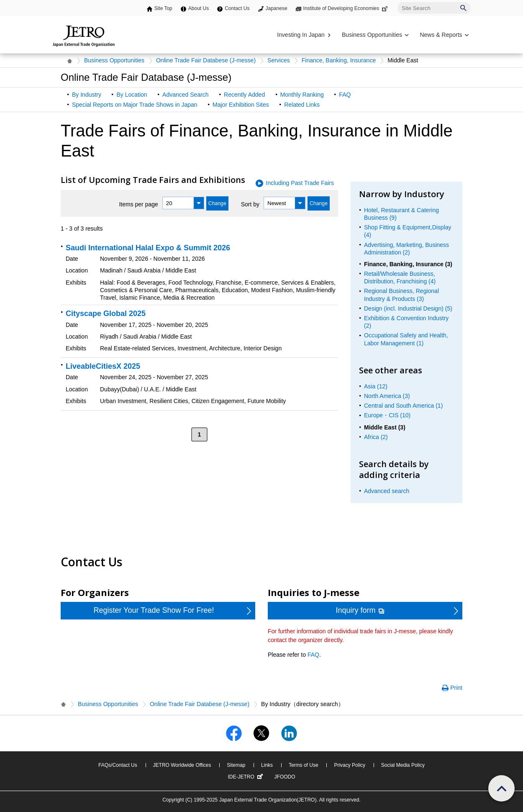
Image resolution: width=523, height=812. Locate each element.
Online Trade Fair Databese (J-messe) (206, 60)
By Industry (87, 95)
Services (279, 60)
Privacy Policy (350, 765)
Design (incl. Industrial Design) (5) (408, 308)
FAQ (345, 95)
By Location (132, 95)
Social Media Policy (403, 765)
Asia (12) (376, 386)
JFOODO (285, 777)
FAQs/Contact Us (118, 765)
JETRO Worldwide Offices (182, 765)
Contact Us (237, 8)
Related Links (302, 105)
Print (456, 688)
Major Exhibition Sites (241, 105)
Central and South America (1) (403, 406)
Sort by (250, 204)
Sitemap (236, 765)
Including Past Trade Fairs (300, 183)
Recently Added (244, 95)
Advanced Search (186, 95)
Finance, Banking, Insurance (339, 60)
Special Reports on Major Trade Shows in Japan (135, 105)
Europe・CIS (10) (387, 415)
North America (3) (387, 396)
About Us (199, 8)
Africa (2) (376, 437)
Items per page (138, 204)
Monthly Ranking (302, 95)
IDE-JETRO (246, 777)
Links (267, 765)
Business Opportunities (114, 60)
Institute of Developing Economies (346, 8)
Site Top (163, 8)
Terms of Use (304, 765)
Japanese (277, 8)
